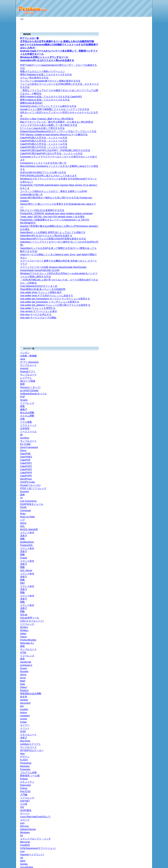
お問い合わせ (132, 761)
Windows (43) (134, 333)
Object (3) (134, 714)
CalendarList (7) (139, 292)
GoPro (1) (132, 66)
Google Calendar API (138, 268)
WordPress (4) (135, 573)
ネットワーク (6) (135, 136)
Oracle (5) (133, 500)
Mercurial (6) (134, 331)
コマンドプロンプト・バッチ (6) (139, 337)
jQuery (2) (133, 730)
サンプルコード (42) (137, 605)
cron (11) (133, 320)
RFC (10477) (134, 300)
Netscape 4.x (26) (137, 424)
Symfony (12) (134, 607)
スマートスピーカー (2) (138, 73)
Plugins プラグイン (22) (139, 192)
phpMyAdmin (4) (136, 529)
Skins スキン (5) (137, 233)
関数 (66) (135, 492)
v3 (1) (134, 271)
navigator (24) (136, 691)
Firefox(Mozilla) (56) (138, 427)
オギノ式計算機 (134, 54)
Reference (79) (136, 176)
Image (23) (134, 686)
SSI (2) (132, 364)
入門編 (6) (133, 372)
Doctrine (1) (134, 561)
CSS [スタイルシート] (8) (138, 414)
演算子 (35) (136, 521)
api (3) (132, 142)
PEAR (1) (133, 547)
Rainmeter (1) (134, 178)
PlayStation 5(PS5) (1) (138, 134)
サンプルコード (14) (137, 738)
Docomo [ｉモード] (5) (138, 652)
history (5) (134, 694)
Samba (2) (133, 308)
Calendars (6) (139, 289)
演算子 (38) (135, 673)
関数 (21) (134, 453)
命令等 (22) (135, 707)
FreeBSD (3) (134, 328)
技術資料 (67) (133, 168)
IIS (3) (133, 341)
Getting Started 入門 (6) (139, 257)
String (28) (134, 725)
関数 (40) (135, 466)
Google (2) (133, 121)
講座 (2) (132, 419)
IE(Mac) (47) (135, 435)
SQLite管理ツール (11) (139, 448)
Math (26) (134, 720)
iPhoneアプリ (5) (136, 165)
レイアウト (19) (136, 102)
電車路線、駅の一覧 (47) (139, 297)
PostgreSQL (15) (136, 513)
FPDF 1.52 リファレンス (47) (139, 564)
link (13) (133, 699)
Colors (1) (137, 284)
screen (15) (135, 688)
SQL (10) (132, 443)
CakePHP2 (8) (136, 586)
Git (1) (132, 173)
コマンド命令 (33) (138, 539)
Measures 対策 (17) (139, 203)
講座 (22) (133, 409)
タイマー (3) (135, 683)
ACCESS (133, 461)
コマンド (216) (136, 356)
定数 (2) (134, 631)
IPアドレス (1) (135, 110)
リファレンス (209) (137, 440)
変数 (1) (134, 641)
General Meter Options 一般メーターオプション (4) (140, 228)
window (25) (135, 704)
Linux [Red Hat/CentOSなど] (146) (139, 345)
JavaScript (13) (134, 657)
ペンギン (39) (133, 743)
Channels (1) (138, 287)
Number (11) (135, 728)
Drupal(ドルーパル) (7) (138, 568)
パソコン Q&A (134, 51)
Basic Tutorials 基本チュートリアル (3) (140, 262)
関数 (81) (135, 479)
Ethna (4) (133, 597)
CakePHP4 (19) (136, 581)
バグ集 (132, 422)
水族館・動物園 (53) (137, 746)
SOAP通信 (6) (135, 362)
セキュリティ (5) (136, 382)
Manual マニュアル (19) (139, 181)
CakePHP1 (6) (136, 589)
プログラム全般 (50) (136, 377)
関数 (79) (135, 506)
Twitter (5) (132, 139)
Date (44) (134, 717)
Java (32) (132, 735)
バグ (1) (133, 160)
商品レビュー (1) (135, 89)
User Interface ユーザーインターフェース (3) (139, 248)
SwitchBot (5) (134, 71)
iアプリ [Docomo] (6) (137, 741)
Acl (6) (136, 294)
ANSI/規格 (133, 450)
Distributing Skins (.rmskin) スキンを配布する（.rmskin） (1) (140, 241)
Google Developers (136, 266)
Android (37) (133, 94)
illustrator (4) (134, 395)
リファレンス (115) (137, 411)
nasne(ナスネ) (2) (136, 131)
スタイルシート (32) (138, 675)
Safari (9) (134, 432)
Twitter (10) (133, 126)
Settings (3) (138, 276)
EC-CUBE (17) (135, 602)
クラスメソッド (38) (139, 626)
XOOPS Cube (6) (136, 571)
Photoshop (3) (135, 398)
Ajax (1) (131, 403)
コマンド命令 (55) (138, 511)
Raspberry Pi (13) (135, 87)
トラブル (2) (134, 115)
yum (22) (134, 354)
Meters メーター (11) (139, 213)
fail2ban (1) (133, 170)
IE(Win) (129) (135, 437)
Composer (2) (134, 545)
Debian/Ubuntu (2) (137, 348)
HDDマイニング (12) (137, 84)
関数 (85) (135, 534)
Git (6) (132, 313)
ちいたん (133, 610)
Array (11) (134, 722)
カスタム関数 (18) (138, 634)
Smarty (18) (134, 620)
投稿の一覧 (131, 755)
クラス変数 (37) (137, 628)
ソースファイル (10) (138, 613)
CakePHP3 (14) (136, 584)
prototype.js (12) (135, 733)
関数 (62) (135, 519)
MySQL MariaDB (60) (137, 526)
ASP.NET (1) (133, 92)
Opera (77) (134, 430)
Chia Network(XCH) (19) (138, 79)
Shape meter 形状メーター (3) (140, 222)
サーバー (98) (133, 302)
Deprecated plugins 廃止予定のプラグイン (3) (140, 198)
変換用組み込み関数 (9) (139, 709)
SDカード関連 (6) (137, 100)
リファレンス (134, 147)
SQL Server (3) (135, 487)
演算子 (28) (135, 456)
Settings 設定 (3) (138, 236)
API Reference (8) (139, 274)
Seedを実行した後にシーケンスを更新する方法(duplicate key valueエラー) (46, 2)
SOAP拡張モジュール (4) (139, 550)
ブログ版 (132, 57)
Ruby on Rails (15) (136, 157)
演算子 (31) (136, 495)
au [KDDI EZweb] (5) (137, 654)
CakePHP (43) (135, 576)
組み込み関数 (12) (138, 636)
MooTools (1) (134, 667)
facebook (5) (134, 123)
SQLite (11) (134, 445)
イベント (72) (135, 680)
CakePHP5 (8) (136, 579)
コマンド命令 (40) (138, 498)
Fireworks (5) (134, 393)
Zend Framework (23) (137, 599)
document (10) (136, 701)
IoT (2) (131, 68)
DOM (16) (134, 678)
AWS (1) (132, 310)
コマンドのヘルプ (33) (139, 81)
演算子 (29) (136, 482)
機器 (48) (132, 128)
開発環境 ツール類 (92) (138, 385)
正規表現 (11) (134, 618)
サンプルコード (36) (138, 105)
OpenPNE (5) (134, 592)
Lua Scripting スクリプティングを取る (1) (140, 185)
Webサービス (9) (135, 118)
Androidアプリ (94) (136, 97)
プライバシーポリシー (135, 767)
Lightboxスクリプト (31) (138, 665)
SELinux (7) (135, 351)
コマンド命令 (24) (138, 471)
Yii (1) (131, 555)
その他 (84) (132, 359)
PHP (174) (132, 542)
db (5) (134, 615)
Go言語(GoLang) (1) (136, 63)
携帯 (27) (132, 644)
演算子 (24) (136, 469)
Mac (130, 113)
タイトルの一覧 (132, 752)
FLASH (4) (133, 401)
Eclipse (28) (135, 388)
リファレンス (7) (137, 623)
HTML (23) (132, 406)
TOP (22, 19)
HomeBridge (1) (135, 305)
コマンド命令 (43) (138, 524)
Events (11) (138, 281)
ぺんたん (88, 864)
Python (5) (132, 375)
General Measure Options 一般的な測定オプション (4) (140, 208)
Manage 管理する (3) (140, 253)
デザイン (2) (133, 390)
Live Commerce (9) (136, 553)
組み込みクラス (137, 152)
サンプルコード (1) (136, 417)
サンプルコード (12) (137, 662)
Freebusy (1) (138, 279)
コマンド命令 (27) (137, 458)
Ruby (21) (132, 144)
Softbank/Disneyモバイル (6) (139, 648)
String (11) (136, 155)
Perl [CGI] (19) (134, 367)
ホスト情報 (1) (134, 108)
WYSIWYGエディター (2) (139, 659)
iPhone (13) (133, 163)
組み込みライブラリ (138, 149)
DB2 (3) (132, 474)
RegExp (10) (135, 712)
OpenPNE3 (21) (136, 594)
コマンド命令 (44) (138, 485)
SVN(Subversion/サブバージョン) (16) (138, 324)
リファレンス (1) (136, 369)
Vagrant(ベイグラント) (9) (138, 317)
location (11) (135, 696)
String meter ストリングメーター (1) (140, 217)
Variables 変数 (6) (138, 188)
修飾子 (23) (136, 639)
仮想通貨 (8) (133, 76)
